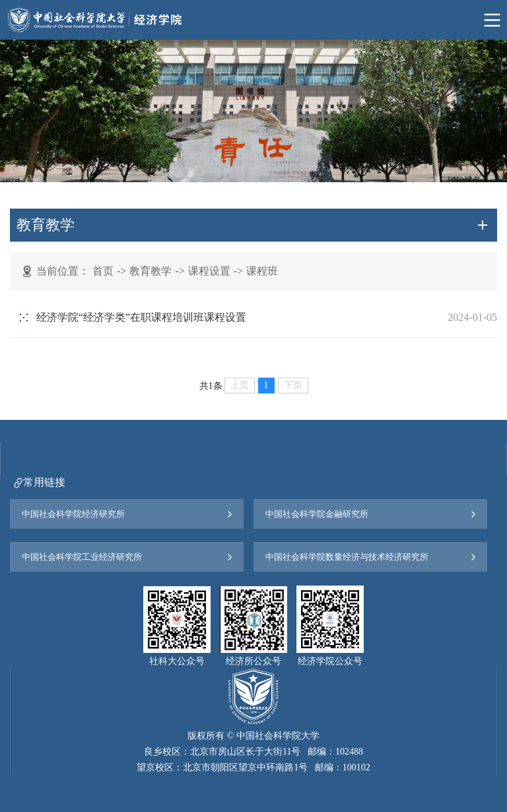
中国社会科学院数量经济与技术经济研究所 (347, 557)
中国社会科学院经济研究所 (73, 514)
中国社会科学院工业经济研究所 (82, 557)
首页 (103, 271)
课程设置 (209, 271)
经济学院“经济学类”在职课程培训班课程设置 (141, 317)
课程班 (262, 271)
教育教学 (151, 271)
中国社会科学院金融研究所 (317, 514)
